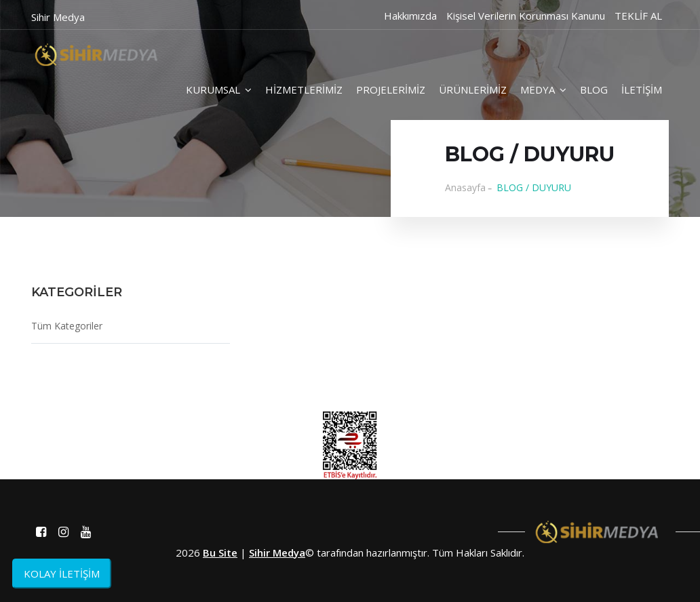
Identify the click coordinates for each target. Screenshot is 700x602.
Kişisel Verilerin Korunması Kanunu (526, 16)
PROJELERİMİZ (391, 89)
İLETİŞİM (642, 89)
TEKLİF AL (638, 16)
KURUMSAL (219, 89)
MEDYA (543, 89)
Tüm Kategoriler (67, 326)
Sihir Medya (277, 553)
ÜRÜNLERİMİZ (473, 89)
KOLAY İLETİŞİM (62, 574)
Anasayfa (465, 187)
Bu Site (220, 553)
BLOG (594, 89)
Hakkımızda (410, 16)
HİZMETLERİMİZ (304, 89)
